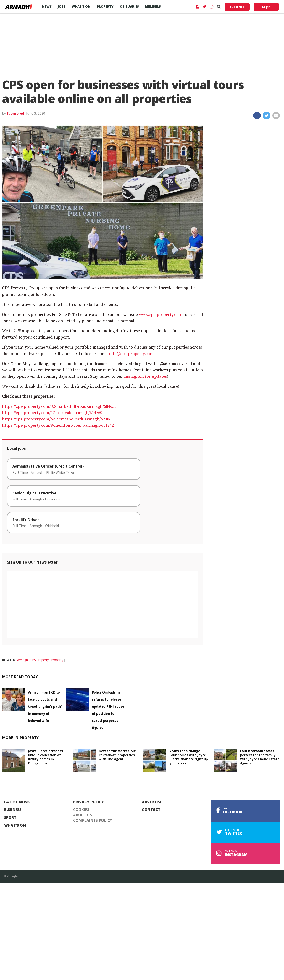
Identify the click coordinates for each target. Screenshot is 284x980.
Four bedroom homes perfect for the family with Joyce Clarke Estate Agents (260, 757)
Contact (151, 810)
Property (105, 6)
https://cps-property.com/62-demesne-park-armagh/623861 (58, 419)
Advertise (152, 802)
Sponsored (15, 113)
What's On (15, 825)
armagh (23, 660)
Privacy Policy (89, 802)
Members (153, 6)
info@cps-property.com (131, 354)
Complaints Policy (93, 820)
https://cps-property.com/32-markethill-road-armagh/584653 (59, 407)
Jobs (62, 6)
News (47, 6)
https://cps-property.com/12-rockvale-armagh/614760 (52, 413)
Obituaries (129, 6)
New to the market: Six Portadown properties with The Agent (117, 755)
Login (266, 7)
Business (13, 810)
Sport (10, 818)
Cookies (81, 810)
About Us (83, 815)
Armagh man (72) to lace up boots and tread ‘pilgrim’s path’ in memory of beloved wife (45, 706)
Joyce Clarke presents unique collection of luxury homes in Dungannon (45, 757)
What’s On (81, 6)
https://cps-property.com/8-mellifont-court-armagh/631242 (58, 426)
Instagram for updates (146, 376)
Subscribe (237, 7)
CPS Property (40, 660)
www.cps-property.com (161, 315)
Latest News (17, 802)
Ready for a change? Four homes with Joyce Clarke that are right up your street (189, 757)
